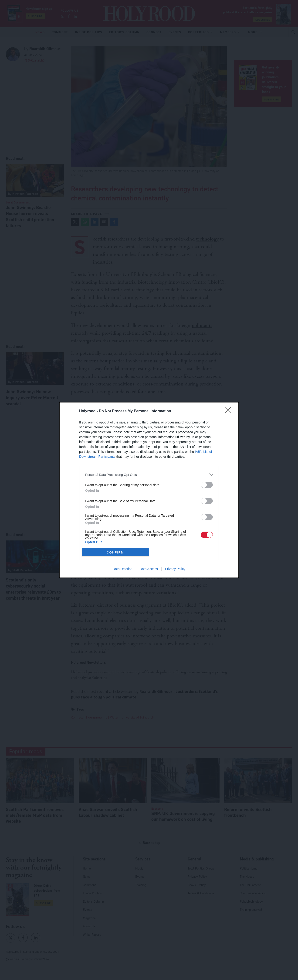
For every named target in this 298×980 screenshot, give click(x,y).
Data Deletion (123, 569)
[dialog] (149, 490)
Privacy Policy (175, 569)
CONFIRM (115, 552)
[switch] (207, 485)
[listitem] (149, 475)
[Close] (230, 411)
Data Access (149, 569)
